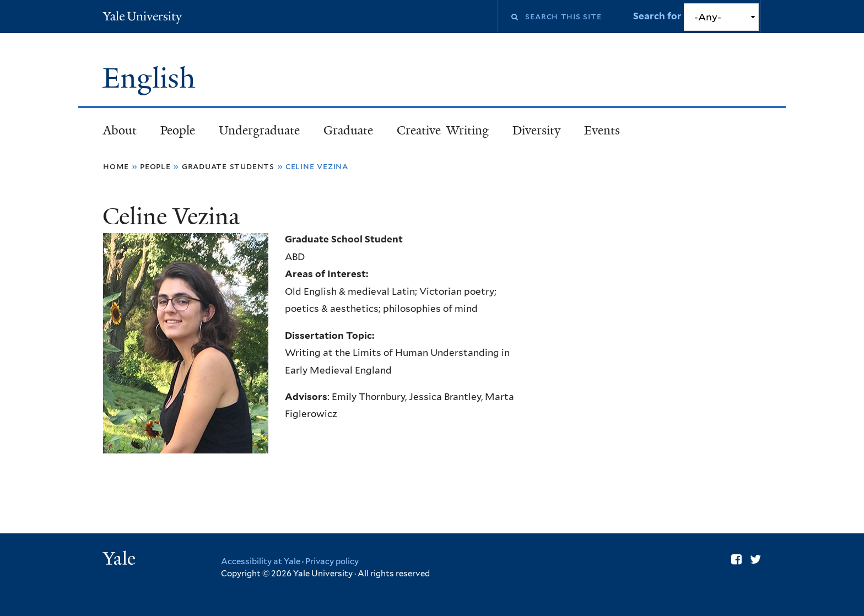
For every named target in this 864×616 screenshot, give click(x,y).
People (178, 130)
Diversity (536, 130)
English (153, 78)
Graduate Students (228, 166)
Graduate (348, 130)
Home (116, 166)
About (120, 130)
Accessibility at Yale (261, 561)
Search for (658, 16)
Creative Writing (443, 130)
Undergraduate (259, 130)
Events (602, 130)
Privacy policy (332, 561)
